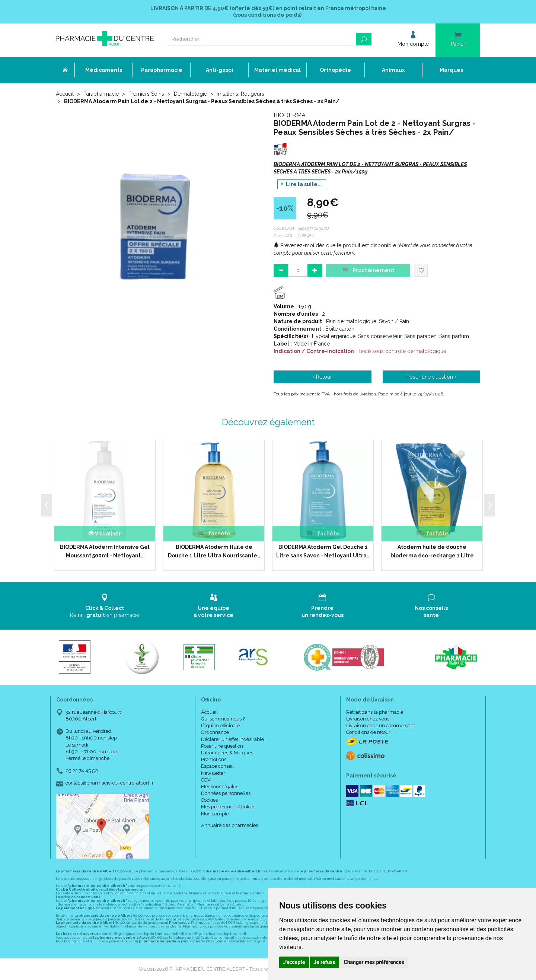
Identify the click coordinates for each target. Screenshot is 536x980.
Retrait (105, 606)
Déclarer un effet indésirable (232, 739)
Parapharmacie (101, 94)
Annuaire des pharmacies (229, 825)
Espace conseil (217, 766)
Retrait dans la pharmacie (375, 712)
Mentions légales (220, 787)
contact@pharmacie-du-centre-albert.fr (110, 783)
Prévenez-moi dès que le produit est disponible (335, 245)
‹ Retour (322, 377)
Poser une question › (431, 377)
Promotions (214, 759)
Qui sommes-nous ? (223, 719)
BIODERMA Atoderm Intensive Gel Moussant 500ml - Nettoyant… (105, 551)
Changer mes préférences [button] (374, 962)
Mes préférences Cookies (228, 807)
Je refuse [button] (324, 962)
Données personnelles (226, 793)
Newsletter (213, 773)
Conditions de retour (368, 732)
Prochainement (368, 270)
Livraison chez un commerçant (381, 726)
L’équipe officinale (220, 726)
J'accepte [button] (294, 962)
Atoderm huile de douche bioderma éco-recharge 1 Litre (432, 551)
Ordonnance (215, 732)
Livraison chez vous (368, 719)
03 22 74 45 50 (82, 771)
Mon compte (215, 814)
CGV (206, 780)
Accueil (65, 94)
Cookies (209, 800)
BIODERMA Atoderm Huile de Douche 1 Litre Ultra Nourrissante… (214, 551)
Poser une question (222, 746)
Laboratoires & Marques (227, 753)
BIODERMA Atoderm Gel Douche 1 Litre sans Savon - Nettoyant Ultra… (323, 551)
